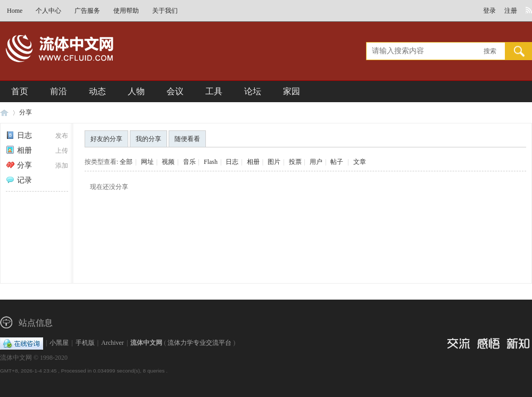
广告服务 (87, 11)
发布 (62, 136)
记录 (19, 180)
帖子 (337, 162)
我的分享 (148, 139)
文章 (360, 162)
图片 (274, 162)
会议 (175, 91)
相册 (19, 150)
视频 (168, 162)
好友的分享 (106, 139)
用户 (316, 162)
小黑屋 (59, 343)
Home (15, 11)
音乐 (189, 162)
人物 (136, 91)
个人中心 (48, 11)
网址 (147, 162)
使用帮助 (126, 11)
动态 (97, 91)
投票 (295, 162)
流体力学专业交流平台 (199, 343)
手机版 (85, 343)
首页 (20, 91)
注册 (511, 11)
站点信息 (36, 323)
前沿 (59, 91)
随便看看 (187, 139)
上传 (62, 151)
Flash (211, 162)
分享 (26, 112)
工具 (214, 91)
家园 (292, 91)
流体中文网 (4, 113)
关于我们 (165, 11)
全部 (126, 162)
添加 (62, 166)
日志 (19, 135)
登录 (489, 11)
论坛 (253, 91)
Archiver (113, 343)
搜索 (490, 51)
